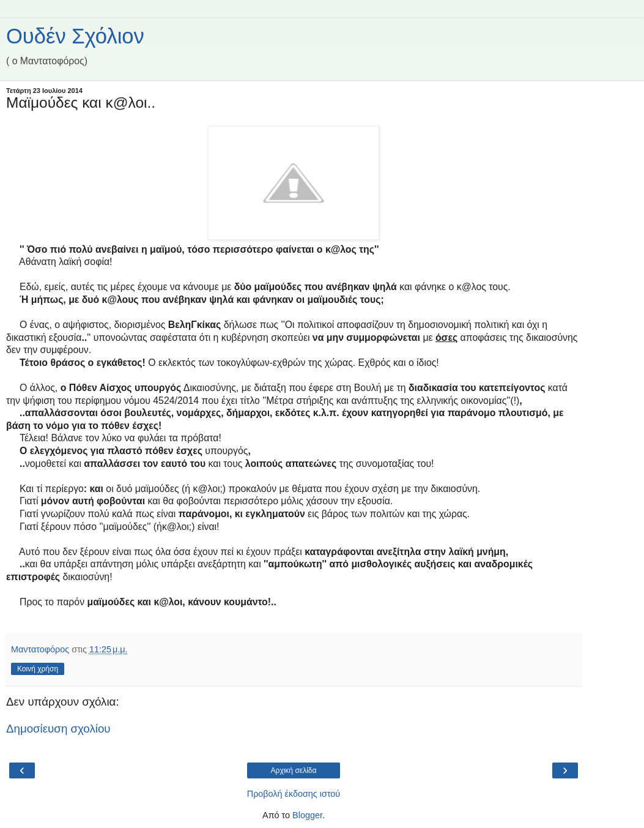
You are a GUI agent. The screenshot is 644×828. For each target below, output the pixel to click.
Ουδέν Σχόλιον (75, 36)
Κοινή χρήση (38, 669)
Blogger (307, 815)
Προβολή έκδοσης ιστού (294, 794)
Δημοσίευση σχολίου (58, 729)
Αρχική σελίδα (294, 770)
